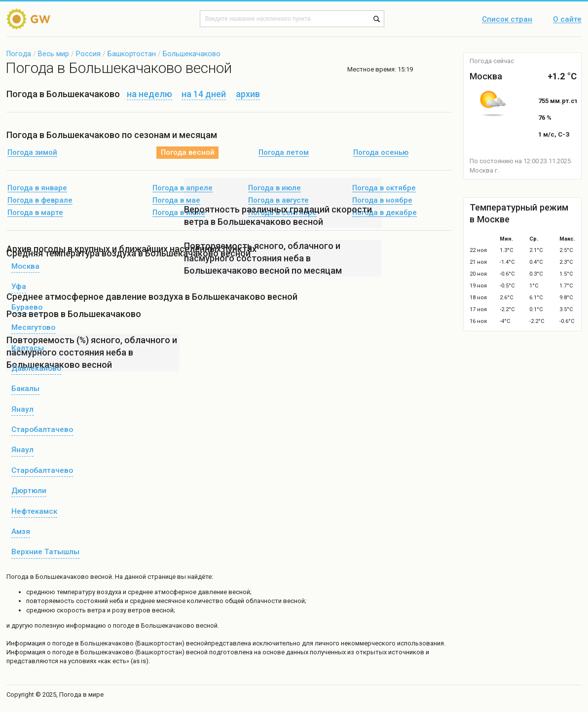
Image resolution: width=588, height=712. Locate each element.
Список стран (507, 20)
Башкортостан (132, 54)
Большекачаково (192, 54)
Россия (88, 54)
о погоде (61, 643)
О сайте (567, 20)
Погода (19, 54)
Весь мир (54, 54)
